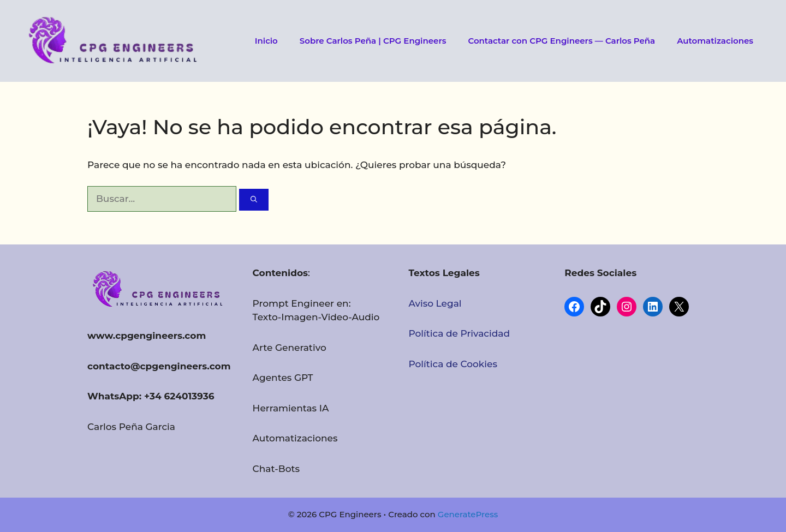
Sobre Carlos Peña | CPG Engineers (373, 41)
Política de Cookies (453, 364)
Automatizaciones (715, 41)
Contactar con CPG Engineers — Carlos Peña (561, 41)
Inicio (266, 41)
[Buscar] (254, 200)
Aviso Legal (435, 303)
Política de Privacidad (459, 333)
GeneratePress (468, 514)
